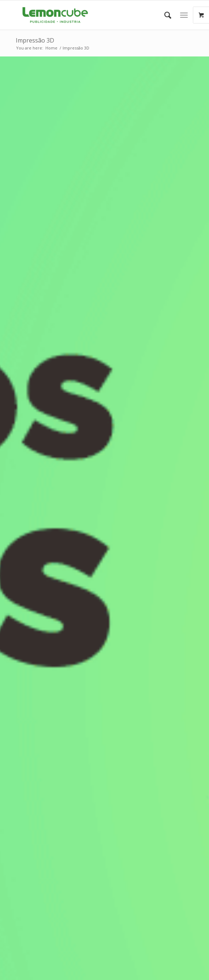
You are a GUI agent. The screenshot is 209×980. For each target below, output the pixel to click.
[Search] (164, 15)
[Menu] (184, 15)
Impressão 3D (35, 40)
